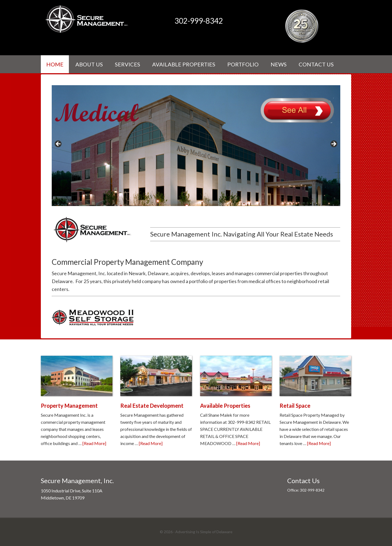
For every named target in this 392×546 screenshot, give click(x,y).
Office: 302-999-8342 (306, 490)
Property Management (69, 406)
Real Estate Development (152, 406)
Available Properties (225, 406)
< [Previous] (59, 144)
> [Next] (333, 144)
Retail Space (295, 406)
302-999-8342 (199, 21)
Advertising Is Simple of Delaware (204, 532)
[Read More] (94, 443)
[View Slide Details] (196, 145)
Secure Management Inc (87, 19)
